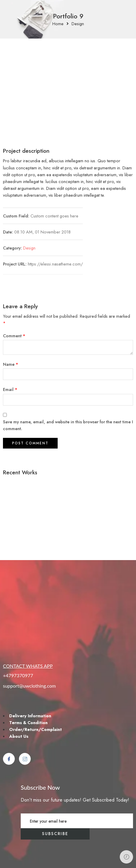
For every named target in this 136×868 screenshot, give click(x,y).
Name (11, 364)
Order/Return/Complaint (35, 729)
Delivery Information (30, 716)
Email (10, 389)
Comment (14, 336)
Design (78, 24)
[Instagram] (25, 759)
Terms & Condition (28, 722)
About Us (19, 736)
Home (58, 24)
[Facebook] (9, 759)
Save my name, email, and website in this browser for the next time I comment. (68, 425)
